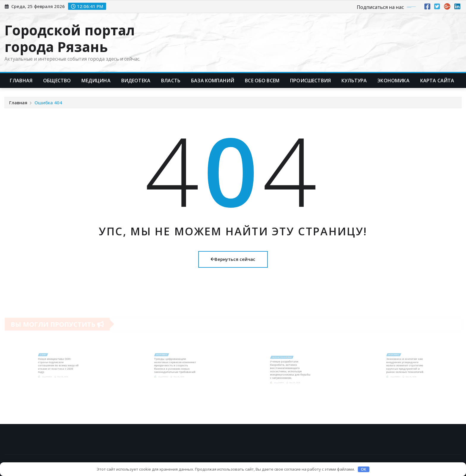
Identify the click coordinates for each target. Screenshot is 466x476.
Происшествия (310, 81)
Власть (171, 81)
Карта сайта (437, 81)
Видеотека (136, 81)
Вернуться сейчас (233, 259)
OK (363, 469)
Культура (354, 81)
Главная (21, 81)
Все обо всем (262, 81)
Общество (57, 81)
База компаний (213, 81)
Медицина (96, 81)
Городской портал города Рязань (70, 38)
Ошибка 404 (48, 103)
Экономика (393, 81)
